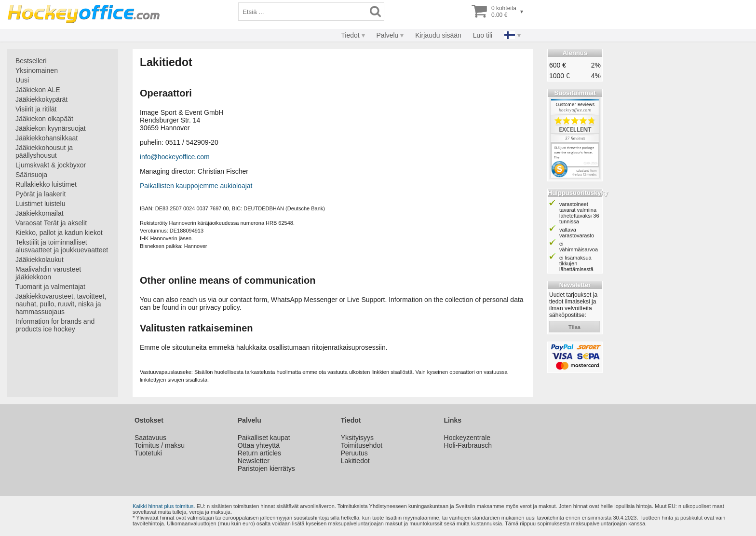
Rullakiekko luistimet (46, 184)
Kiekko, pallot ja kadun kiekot (59, 233)
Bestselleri (31, 61)
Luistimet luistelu (40, 204)
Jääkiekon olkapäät (44, 119)
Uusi (22, 80)
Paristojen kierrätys (266, 468)
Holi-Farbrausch (468, 445)
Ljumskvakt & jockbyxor (51, 165)
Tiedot (350, 35)
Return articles (259, 453)
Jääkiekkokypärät (41, 99)
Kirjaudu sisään (438, 35)
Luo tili (483, 35)
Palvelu (387, 35)
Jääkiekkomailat (40, 213)
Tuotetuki (148, 453)
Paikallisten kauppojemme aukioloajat (196, 186)
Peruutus (354, 453)
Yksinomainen (37, 70)
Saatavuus (150, 438)
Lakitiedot (355, 461)
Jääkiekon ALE (38, 90)
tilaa (574, 327)
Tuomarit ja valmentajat (50, 287)
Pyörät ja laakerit (40, 194)
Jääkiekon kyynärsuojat (51, 128)
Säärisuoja (31, 175)
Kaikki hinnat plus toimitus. (164, 506)
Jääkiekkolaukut (40, 260)
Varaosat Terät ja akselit (51, 223)
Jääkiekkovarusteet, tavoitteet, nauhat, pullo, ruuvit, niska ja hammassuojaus (61, 304)
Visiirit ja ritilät (36, 109)
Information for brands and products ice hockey (55, 325)
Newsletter (254, 461)
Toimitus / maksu (160, 445)
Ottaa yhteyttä (259, 445)
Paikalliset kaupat (264, 438)
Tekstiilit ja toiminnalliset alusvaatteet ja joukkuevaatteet (62, 246)
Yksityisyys (357, 438)
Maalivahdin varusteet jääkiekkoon (48, 273)
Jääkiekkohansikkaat (47, 138)
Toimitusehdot (362, 445)
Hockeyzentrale (467, 438)
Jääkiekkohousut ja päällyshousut (44, 151)
